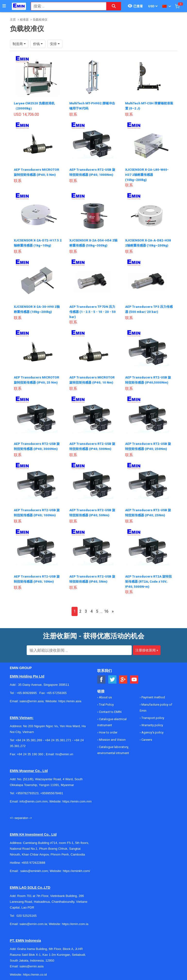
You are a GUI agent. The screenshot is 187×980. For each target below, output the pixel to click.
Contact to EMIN (110, 709)
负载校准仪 (40, 20)
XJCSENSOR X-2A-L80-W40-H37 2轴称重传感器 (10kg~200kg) (148, 174)
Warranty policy (152, 723)
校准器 (24, 20)
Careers (146, 737)
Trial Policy (106, 702)
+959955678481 (52, 791)
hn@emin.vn (64, 752)
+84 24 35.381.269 (29, 738)
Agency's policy (152, 730)
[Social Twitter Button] (112, 677)
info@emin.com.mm (33, 799)
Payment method (153, 695)
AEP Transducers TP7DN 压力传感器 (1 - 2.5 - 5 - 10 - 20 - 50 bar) (92, 310)
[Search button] (114, 6)
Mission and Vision (112, 737)
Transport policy (152, 715)
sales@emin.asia (31, 964)
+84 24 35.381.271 (58, 738)
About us (105, 695)
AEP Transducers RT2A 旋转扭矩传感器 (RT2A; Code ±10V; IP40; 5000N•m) (149, 579)
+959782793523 (27, 791)
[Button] (4, 6)
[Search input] (66, 6)
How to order (108, 730)
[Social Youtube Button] (134, 677)
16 (106, 609)
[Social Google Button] (123, 677)
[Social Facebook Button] (102, 677)
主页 (13, 20)
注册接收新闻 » (147, 648)
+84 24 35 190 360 (30, 752)
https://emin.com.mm (77, 799)
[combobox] (66, 6)
